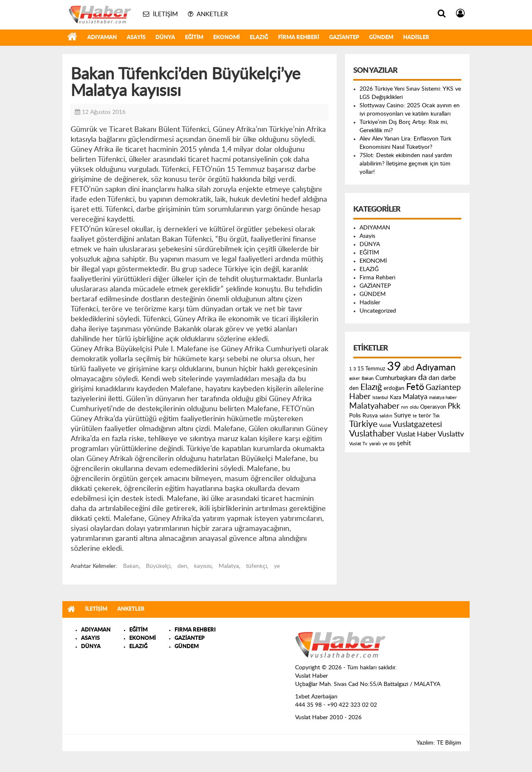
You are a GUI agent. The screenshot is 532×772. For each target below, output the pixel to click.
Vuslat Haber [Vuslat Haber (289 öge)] (416, 434)
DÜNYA (165, 38)
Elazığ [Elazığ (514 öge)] (371, 387)
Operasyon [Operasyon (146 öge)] (433, 407)
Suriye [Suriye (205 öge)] (403, 416)
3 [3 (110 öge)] (355, 369)
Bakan (131, 566)
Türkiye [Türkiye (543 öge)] (363, 424)
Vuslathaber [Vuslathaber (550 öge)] (372, 434)
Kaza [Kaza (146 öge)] (395, 397)
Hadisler (416, 38)
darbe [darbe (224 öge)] (448, 378)
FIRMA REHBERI (195, 630)
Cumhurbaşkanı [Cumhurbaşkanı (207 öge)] (396, 378)
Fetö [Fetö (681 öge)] (415, 387)
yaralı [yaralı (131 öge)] (375, 444)
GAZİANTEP (344, 38)
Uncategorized (378, 311)
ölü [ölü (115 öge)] (392, 444)
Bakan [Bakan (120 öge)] (368, 379)
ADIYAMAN (102, 38)
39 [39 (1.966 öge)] (394, 367)
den (182, 566)
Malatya (229, 566)
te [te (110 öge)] (415, 416)
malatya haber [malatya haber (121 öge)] (443, 398)
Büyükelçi (158, 566)
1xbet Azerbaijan (316, 697)
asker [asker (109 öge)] (355, 379)
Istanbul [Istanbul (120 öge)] (380, 398)
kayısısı (203, 566)
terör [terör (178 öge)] (425, 416)
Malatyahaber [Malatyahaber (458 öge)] (374, 406)
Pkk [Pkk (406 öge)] (454, 406)
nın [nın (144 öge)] (405, 407)
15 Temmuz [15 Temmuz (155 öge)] (371, 369)
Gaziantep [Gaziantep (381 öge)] (443, 388)
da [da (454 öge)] (422, 377)
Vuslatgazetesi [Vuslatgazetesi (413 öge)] (417, 424)
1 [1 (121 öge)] (350, 369)
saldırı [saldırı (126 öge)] (386, 416)
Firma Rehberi (299, 38)
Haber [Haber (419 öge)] (360, 397)
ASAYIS (90, 638)
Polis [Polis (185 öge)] (355, 416)
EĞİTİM (194, 38)
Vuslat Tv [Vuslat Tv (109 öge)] (358, 444)
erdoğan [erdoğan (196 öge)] (394, 388)
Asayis (136, 38)
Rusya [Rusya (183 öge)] (370, 416)
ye (277, 566)
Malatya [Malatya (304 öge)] (415, 397)
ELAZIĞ (259, 38)
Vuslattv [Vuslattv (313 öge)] (451, 434)
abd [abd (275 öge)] (409, 368)
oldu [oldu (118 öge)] (414, 407)
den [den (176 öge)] (354, 388)
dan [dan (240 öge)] (434, 378)
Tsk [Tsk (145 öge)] (436, 416)
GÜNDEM (381, 38)
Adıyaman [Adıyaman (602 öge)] (436, 368)
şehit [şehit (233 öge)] (404, 443)
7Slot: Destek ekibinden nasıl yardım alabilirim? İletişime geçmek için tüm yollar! (406, 164)
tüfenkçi (256, 566)
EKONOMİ (227, 38)
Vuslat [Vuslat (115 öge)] (385, 425)
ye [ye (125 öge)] (385, 444)
